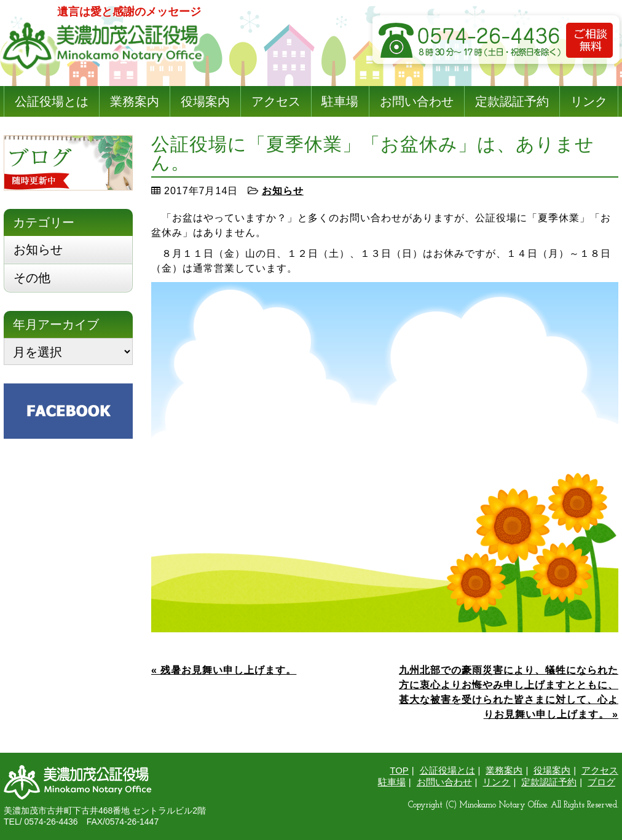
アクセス (276, 101)
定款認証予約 (512, 101)
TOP (399, 770)
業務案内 (135, 101)
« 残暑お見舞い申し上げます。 (224, 670)
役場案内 (205, 101)
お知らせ (283, 191)
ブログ (601, 782)
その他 (32, 278)
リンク (589, 101)
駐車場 (340, 101)
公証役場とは (52, 101)
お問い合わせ (417, 101)
